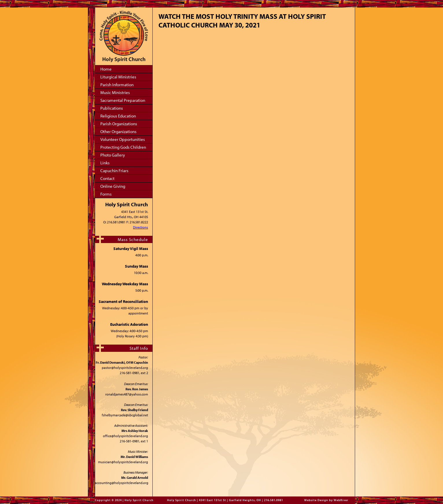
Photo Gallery (113, 155)
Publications (112, 108)
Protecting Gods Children (123, 147)
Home (106, 69)
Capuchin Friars (114, 171)
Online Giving (113, 186)
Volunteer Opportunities (123, 139)
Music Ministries (115, 92)
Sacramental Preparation (123, 100)
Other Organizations (118, 131)
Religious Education (118, 116)
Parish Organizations (119, 124)
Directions (141, 227)
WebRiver (341, 500)
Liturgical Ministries (118, 77)
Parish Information (117, 85)
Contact (107, 178)
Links (105, 163)
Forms (106, 194)
